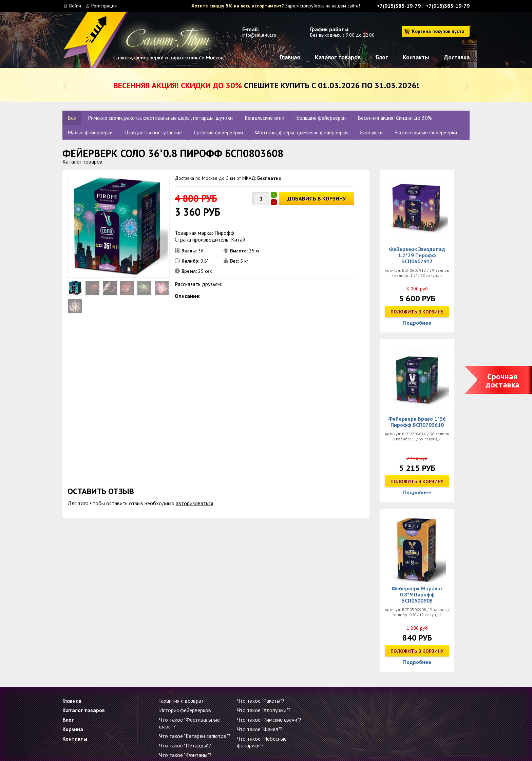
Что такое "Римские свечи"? (269, 720)
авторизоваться (194, 503)
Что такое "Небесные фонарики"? (262, 742)
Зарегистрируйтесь (305, 6)
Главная (290, 57)
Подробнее (417, 323)
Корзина (73, 729)
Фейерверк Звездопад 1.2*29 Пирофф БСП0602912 (417, 255)
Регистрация (104, 6)
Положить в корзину (417, 312)
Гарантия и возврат (182, 701)
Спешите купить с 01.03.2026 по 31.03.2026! (266, 85)
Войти (75, 6)
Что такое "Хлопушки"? (264, 710)
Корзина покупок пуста (438, 31)
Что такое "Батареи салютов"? (195, 736)
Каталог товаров (338, 57)
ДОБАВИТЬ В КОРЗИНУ (317, 198)
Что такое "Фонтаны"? (185, 755)
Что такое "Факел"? (260, 729)
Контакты (416, 57)
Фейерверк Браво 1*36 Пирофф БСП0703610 (417, 422)
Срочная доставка (502, 380)
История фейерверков (185, 710)
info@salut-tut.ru (259, 35)
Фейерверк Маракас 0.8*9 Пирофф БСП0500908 (417, 594)
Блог (382, 57)
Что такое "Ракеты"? (261, 701)
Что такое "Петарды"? (185, 745)
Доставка (457, 57)
